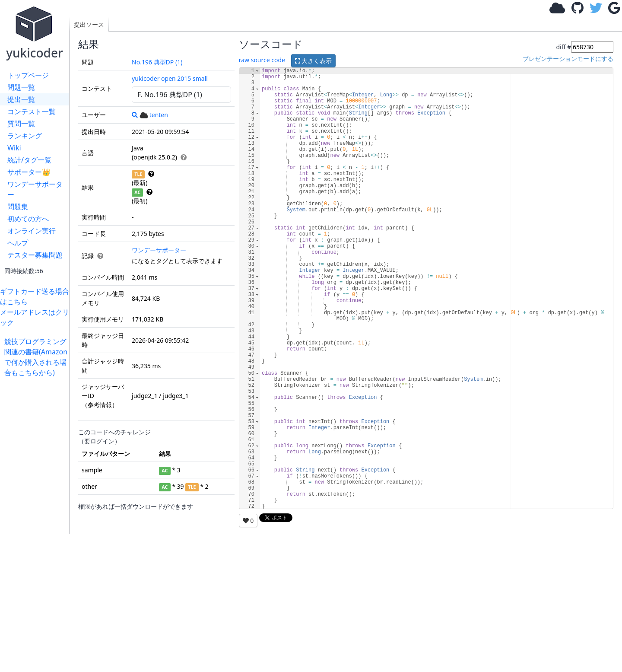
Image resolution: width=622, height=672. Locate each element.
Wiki (14, 148)
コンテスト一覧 (32, 111)
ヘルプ (18, 243)
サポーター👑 (29, 172)
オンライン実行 (32, 231)
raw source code (262, 60)
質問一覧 (21, 124)
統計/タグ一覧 (29, 160)
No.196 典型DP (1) (157, 62)
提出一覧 (21, 99)
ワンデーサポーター (35, 189)
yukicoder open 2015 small (170, 78)
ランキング (25, 136)
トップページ (28, 75)
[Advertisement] (37, 507)
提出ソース (89, 24)
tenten (154, 115)
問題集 (18, 207)
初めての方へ (28, 219)
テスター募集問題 (35, 255)
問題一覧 (21, 87)
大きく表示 (314, 61)
